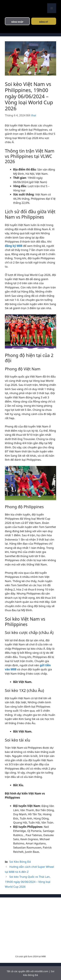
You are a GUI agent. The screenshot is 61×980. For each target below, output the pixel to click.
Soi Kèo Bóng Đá (20, 862)
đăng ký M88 (14, 246)
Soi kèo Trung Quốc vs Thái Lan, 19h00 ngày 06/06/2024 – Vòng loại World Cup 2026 (28, 882)
